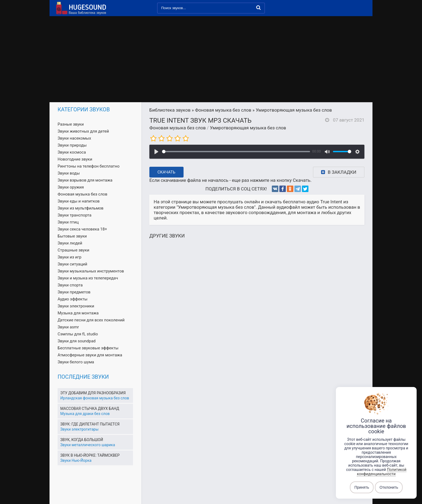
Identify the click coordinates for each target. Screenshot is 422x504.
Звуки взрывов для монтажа (85, 180)
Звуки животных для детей (83, 131)
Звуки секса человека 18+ (82, 229)
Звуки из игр (69, 257)
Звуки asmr (68, 327)
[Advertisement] (211, 62)
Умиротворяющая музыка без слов (248, 128)
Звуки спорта (70, 285)
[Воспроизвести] (156, 152)
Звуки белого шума (76, 362)
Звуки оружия (71, 187)
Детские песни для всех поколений (91, 320)
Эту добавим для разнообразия (93, 393)
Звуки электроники (76, 306)
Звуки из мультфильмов (80, 208)
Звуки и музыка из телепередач (88, 278)
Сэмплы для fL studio (78, 334)
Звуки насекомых (74, 138)
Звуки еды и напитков (79, 201)
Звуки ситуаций (72, 264)
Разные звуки (71, 124)
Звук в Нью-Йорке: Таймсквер (90, 455)
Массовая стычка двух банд (90, 409)
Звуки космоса (72, 152)
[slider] (236, 152)
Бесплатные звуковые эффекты (88, 348)
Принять (362, 487)
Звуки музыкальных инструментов (91, 271)
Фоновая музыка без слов (177, 128)
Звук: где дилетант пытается (90, 424)
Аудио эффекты (73, 299)
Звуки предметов (74, 292)
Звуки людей (70, 243)
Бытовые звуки (72, 236)
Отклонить (389, 487)
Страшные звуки (73, 250)
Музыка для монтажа (78, 313)
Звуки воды (69, 173)
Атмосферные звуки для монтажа (90, 355)
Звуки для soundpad (77, 341)
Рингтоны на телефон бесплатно (89, 166)
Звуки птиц (68, 222)
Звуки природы (72, 145)
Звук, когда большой (82, 440)
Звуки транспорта (75, 215)
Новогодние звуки (75, 159)
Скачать (166, 172)
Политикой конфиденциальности (382, 472)
